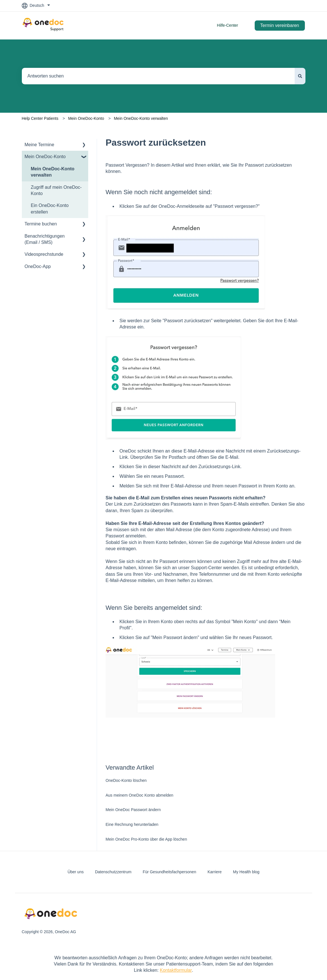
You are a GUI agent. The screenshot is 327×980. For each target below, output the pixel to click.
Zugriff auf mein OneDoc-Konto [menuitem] (56, 190)
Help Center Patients (40, 118)
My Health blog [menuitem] (246, 872)
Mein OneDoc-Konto (86, 118)
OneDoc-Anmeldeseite (181, 206)
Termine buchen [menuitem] (41, 224)
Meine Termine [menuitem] (40, 145)
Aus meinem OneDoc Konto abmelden (139, 795)
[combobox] (158, 76)
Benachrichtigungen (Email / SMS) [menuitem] (45, 239)
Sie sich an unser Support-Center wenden (197, 568)
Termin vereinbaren (280, 25)
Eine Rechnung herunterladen (132, 824)
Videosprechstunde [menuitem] (44, 254)
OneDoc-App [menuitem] (38, 266)
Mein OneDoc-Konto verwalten (141, 118)
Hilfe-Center (228, 25)
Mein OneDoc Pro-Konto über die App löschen (146, 839)
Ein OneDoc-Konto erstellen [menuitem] (50, 209)
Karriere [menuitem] (215, 872)
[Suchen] (300, 76)
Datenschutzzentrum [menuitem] (113, 872)
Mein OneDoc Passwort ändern (133, 810)
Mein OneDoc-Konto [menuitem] (45, 157)
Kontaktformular (176, 970)
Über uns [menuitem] (76, 872)
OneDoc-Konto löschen (126, 780)
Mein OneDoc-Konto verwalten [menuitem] (53, 172)
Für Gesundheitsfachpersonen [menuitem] (169, 872)
